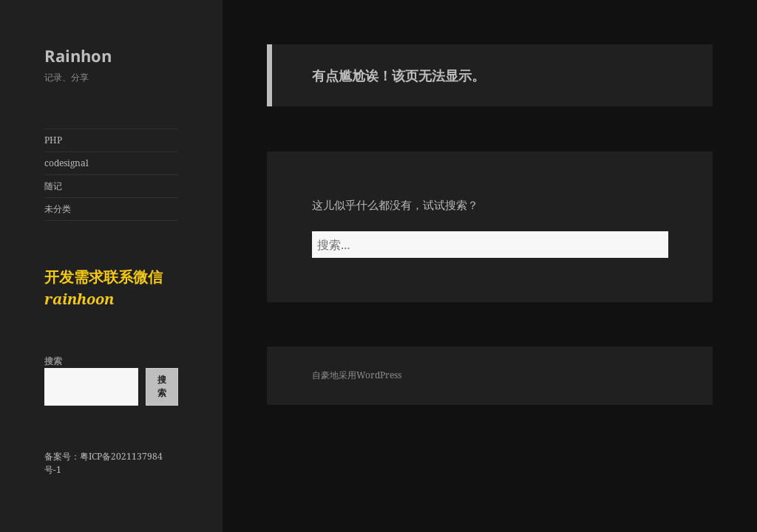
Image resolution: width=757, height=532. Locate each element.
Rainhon (78, 55)
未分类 (58, 209)
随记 (53, 186)
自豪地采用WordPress (357, 375)
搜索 (53, 361)
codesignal (67, 163)
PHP (53, 140)
